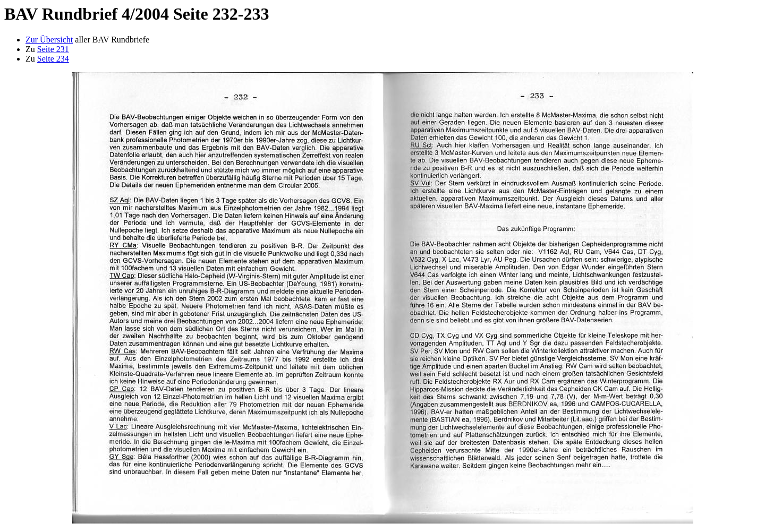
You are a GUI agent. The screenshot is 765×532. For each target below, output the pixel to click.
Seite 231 (53, 49)
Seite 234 (53, 59)
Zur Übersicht (49, 40)
